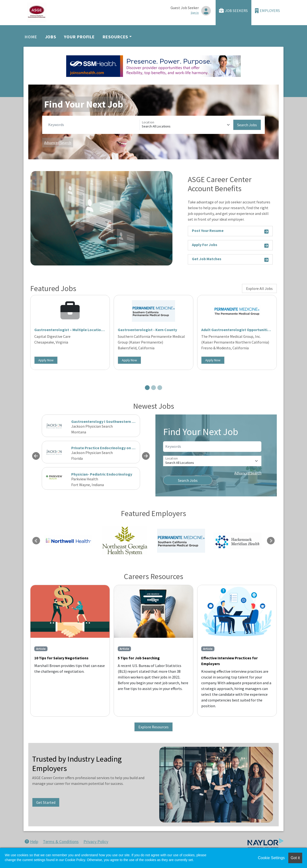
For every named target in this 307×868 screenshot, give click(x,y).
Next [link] (271, 541)
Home (31, 37)
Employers (267, 11)
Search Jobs (247, 125)
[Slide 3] (160, 388)
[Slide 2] (153, 388)
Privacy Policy (96, 842)
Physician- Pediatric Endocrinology (102, 474)
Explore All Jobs (259, 288)
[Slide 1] (147, 388)
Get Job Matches (230, 260)
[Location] (186, 125)
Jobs (51, 37)
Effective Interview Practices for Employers (229, 661)
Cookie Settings (271, 858)
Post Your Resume (230, 231)
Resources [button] (115, 37)
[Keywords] (93, 125)
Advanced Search (58, 143)
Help (31, 842)
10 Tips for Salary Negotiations (61, 658)
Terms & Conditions (61, 842)
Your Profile (79, 37)
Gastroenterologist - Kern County (147, 330)
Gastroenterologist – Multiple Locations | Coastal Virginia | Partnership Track (101, 330)
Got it (295, 858)
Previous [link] (36, 541)
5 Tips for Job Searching (139, 658)
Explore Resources (153, 727)
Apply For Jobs (230, 245)
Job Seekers (233, 11)
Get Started (46, 802)
